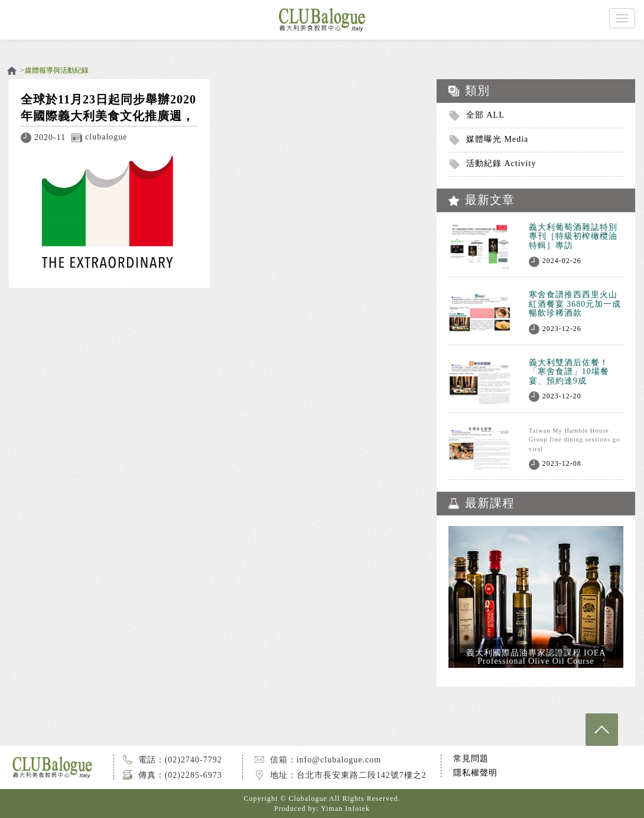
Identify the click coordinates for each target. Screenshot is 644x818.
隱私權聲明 (475, 773)
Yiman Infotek (345, 809)
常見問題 (471, 759)
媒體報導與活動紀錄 (57, 70)
